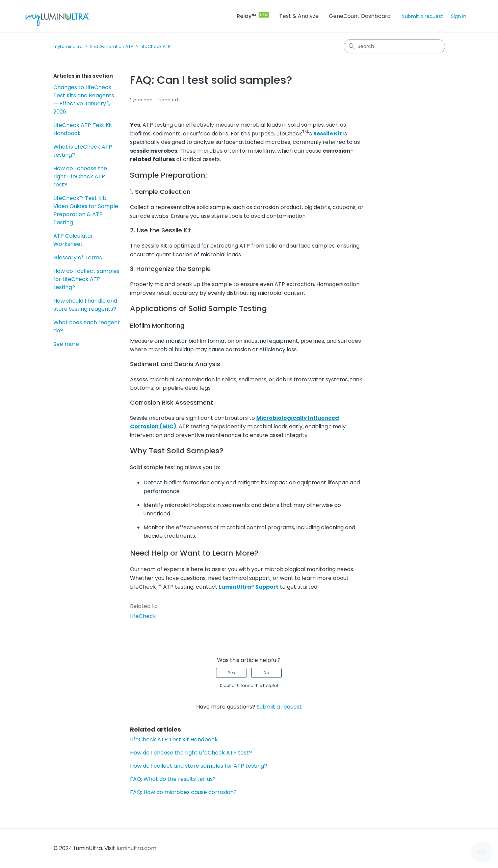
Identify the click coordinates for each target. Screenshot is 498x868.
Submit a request (423, 16)
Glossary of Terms (78, 258)
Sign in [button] (459, 16)
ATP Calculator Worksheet (73, 240)
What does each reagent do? (87, 326)
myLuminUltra (68, 46)
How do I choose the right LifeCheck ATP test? (80, 176)
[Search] (394, 46)
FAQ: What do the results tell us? (173, 779)
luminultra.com (136, 848)
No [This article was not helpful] (266, 673)
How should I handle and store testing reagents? (85, 305)
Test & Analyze (299, 16)
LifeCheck (143, 616)
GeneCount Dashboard (360, 16)
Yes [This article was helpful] (231, 673)
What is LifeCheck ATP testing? (83, 151)
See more (66, 344)
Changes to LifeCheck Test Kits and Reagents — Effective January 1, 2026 (84, 99)
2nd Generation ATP (112, 46)
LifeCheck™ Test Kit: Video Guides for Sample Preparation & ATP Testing (86, 210)
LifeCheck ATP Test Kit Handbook (83, 129)
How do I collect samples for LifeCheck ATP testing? (86, 279)
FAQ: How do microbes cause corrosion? (183, 792)
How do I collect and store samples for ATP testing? (199, 766)
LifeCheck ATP (156, 46)
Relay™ (246, 16)
